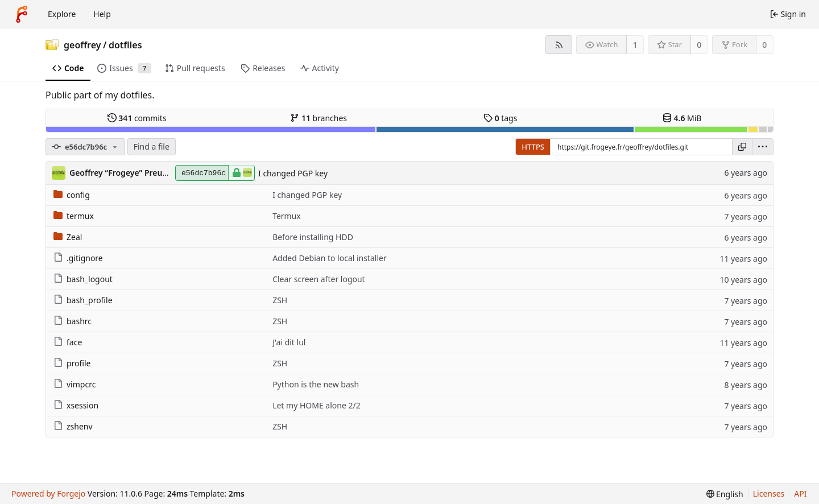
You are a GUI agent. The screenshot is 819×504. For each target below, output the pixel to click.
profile (72, 363)
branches (318, 118)
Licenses (769, 493)
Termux (287, 216)
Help (102, 14)
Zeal (68, 237)
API (800, 493)
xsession (76, 405)
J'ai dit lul (289, 342)
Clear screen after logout (319, 279)
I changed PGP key (293, 173)
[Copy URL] (742, 147)
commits (137, 118)
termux (74, 216)
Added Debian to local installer (330, 258)
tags (500, 118)
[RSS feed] (559, 45)
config (72, 195)
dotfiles (125, 45)
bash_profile (83, 300)
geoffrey (82, 45)
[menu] (763, 147)
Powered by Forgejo (48, 493)
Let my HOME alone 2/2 (317, 405)
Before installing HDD (313, 237)
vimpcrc (75, 384)
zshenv (73, 426)
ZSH (280, 300)
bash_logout (83, 279)
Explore (62, 14)
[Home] (22, 14)
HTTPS (533, 147)
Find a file (152, 146)
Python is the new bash (316, 384)
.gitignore (78, 258)
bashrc (73, 321)
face (68, 342)
